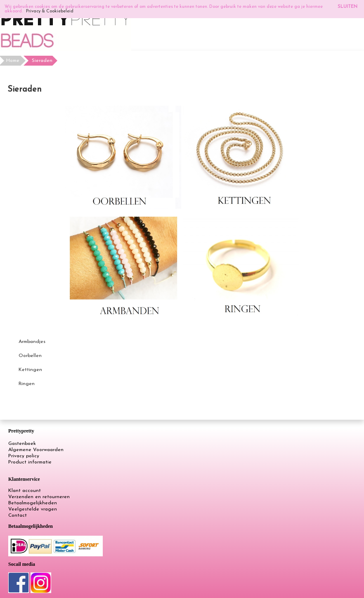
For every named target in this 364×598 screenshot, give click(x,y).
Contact (18, 515)
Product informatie (30, 462)
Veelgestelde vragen (33, 509)
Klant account (25, 491)
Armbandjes (32, 342)
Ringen (27, 384)
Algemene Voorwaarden (36, 450)
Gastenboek (22, 444)
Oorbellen (30, 356)
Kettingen (30, 370)
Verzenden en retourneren (39, 497)
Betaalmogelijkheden (33, 503)
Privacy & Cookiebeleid (50, 11)
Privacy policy (24, 456)
